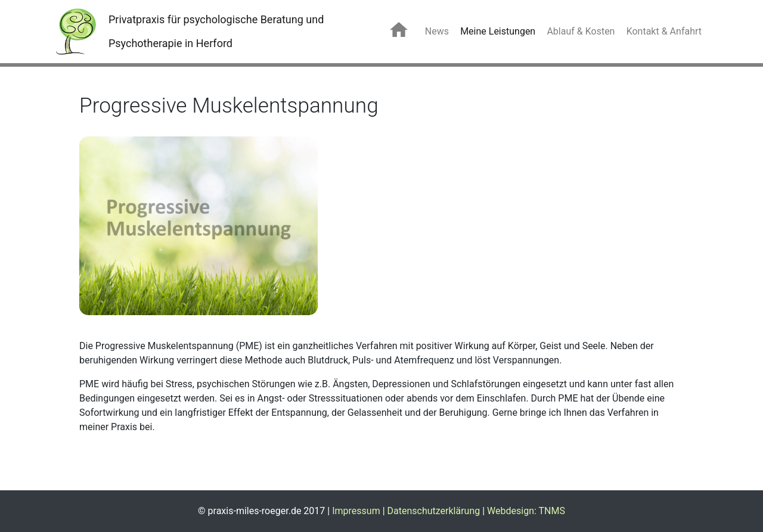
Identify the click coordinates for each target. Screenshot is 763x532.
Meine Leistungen (498, 31)
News (437, 31)
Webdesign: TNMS (526, 511)
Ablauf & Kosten (581, 31)
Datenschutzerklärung (434, 511)
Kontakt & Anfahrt (664, 31)
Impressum (356, 511)
